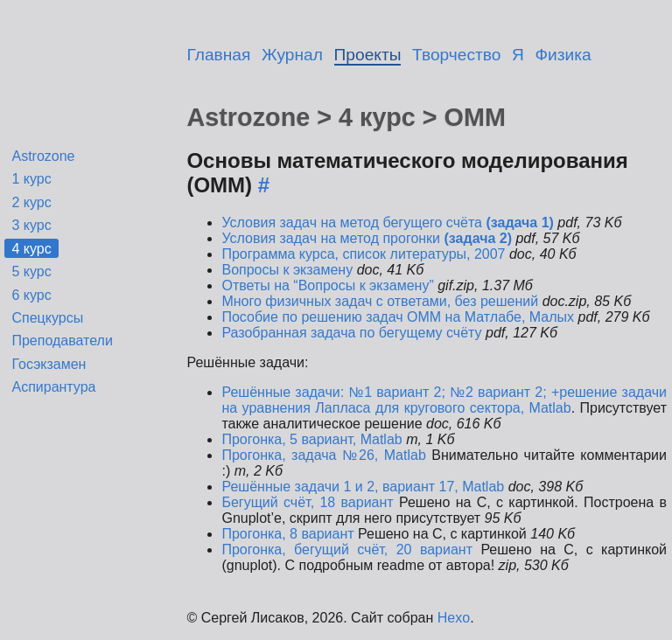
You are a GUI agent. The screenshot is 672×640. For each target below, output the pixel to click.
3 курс (31, 225)
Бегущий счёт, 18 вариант (307, 502)
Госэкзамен (49, 364)
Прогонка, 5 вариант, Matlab (311, 439)
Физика (563, 55)
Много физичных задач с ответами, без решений (380, 301)
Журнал (292, 55)
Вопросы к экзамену (287, 270)
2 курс (31, 202)
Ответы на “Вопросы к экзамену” (327, 285)
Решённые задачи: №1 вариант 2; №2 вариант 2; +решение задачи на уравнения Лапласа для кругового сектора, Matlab (444, 400)
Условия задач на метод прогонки (367, 238)
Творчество (456, 55)
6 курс (31, 295)
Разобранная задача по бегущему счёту (351, 333)
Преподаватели (62, 341)
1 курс (31, 179)
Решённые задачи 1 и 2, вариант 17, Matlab (363, 487)
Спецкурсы (47, 318)
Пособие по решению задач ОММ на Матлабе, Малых (398, 317)
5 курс (31, 271)
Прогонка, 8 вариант (290, 534)
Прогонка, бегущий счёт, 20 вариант (347, 550)
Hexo (454, 618)
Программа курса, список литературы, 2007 (363, 254)
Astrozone (43, 156)
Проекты (368, 55)
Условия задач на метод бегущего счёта (387, 223)
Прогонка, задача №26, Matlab (326, 455)
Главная (218, 55)
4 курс (31, 249)
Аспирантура (53, 387)
